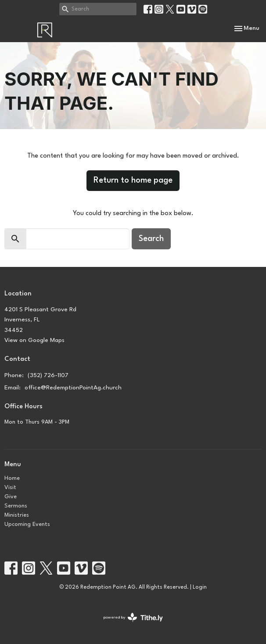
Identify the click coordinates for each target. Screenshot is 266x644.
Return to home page (133, 180)
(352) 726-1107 (48, 375)
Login (200, 587)
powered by (133, 617)
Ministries (17, 515)
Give (11, 497)
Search (151, 239)
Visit (10, 487)
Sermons (16, 506)
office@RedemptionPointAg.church (73, 388)
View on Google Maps (34, 340)
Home (12, 478)
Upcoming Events (27, 524)
